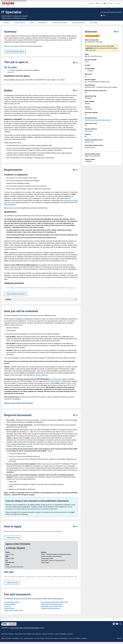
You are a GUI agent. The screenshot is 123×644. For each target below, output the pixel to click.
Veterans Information (48, 634)
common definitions (13, 46)
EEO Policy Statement (8, 634)
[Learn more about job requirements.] (75, 170)
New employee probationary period (52, 604)
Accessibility (15, 638)
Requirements (43, 23)
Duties (32, 23)
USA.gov (84, 638)
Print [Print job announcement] (103, 16)
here (66, 261)
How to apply (94, 23)
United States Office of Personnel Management (25, 628)
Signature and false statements (50, 608)
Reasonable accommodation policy (52, 606)
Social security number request (13, 610)
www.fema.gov (31, 115)
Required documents (79, 23)
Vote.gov (119, 638)
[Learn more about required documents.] (75, 415)
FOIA (21, 638)
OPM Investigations (10, 205)
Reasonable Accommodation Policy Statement (28, 634)
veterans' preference (42, 375)
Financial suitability (10, 604)
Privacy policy (49, 638)
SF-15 (37, 436)
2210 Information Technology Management (98, 120)
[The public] (23, 69)
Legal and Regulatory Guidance (64, 634)
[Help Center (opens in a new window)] (108, 4)
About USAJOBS (6, 638)
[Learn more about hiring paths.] (75, 63)
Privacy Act (7, 606)
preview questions (16, 403)
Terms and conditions (75, 638)
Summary (6, 23)
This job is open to (20, 23)
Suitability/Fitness (90, 147)
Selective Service (9, 608)
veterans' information (26, 446)
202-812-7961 (10, 554)
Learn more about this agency (15, 52)
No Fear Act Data (39, 638)
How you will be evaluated (60, 23)
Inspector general (29, 638)
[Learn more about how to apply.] (75, 526)
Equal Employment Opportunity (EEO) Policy (55, 602)
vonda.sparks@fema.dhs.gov (14, 567)
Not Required (89, 131)
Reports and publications (61, 638)
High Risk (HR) (89, 142)
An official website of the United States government (15, 1)
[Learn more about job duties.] (75, 90)
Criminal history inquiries (12, 602)
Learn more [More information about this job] (92, 50)
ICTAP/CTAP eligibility (53, 381)
